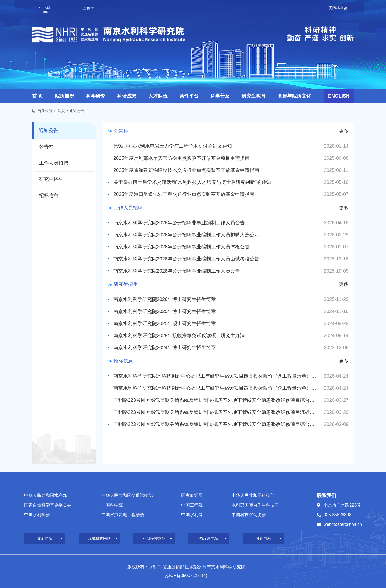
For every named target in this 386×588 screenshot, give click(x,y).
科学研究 (96, 96)
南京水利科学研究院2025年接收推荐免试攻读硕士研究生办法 (179, 336)
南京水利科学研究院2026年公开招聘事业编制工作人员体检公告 (181, 247)
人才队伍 (158, 96)
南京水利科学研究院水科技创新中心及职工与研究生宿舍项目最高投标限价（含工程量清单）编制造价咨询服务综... (215, 388)
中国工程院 (192, 505)
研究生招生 (51, 179)
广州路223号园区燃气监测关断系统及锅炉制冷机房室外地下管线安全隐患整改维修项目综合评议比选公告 (215, 424)
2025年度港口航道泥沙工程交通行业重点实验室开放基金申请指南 (184, 194)
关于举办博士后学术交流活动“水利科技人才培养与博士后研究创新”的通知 (192, 182)
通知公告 (77, 111)
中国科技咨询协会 (249, 515)
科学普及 (220, 96)
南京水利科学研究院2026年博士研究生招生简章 (165, 299)
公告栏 (46, 147)
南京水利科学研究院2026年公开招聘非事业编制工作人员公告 (179, 223)
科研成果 (127, 96)
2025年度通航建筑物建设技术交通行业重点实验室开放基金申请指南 (186, 170)
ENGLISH (339, 96)
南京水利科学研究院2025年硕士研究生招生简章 (165, 323)
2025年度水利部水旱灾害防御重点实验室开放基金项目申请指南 (181, 158)
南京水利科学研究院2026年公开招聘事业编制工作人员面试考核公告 (186, 259)
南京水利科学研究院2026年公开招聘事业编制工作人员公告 (177, 271)
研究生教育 (254, 96)
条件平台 (189, 96)
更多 (344, 131)
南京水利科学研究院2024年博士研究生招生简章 (165, 348)
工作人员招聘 (54, 163)
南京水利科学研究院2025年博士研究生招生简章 (165, 311)
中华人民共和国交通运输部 (127, 495)
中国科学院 (112, 505)
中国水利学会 (37, 515)
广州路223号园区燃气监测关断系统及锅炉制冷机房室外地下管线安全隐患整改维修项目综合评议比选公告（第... (215, 400)
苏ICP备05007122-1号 (186, 576)
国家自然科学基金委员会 (48, 505)
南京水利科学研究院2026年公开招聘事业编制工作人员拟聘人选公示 (186, 235)
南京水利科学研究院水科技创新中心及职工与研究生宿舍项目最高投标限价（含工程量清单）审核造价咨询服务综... (215, 376)
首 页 (38, 96)
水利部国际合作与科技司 (255, 505)
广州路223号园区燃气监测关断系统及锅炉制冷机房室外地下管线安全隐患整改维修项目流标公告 (215, 412)
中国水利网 (192, 515)
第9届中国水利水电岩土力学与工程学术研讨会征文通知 (173, 146)
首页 (61, 111)
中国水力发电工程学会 (123, 515)
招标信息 (49, 196)
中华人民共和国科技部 (253, 495)
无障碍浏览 (338, 8)
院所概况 (65, 96)
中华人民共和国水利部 (46, 495)
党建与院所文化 (294, 96)
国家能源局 (192, 495)
